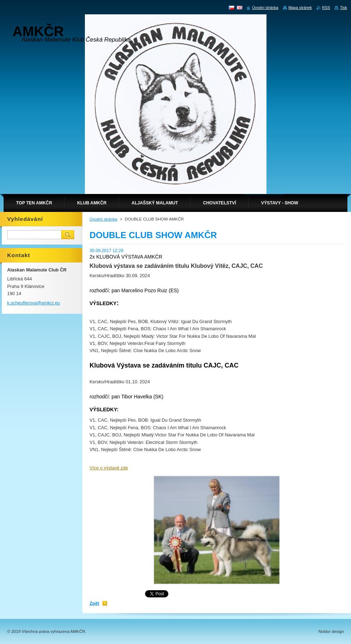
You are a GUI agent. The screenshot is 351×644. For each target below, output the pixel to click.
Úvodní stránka (103, 219)
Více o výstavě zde (109, 468)
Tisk (343, 8)
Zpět (94, 603)
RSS (326, 8)
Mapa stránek (300, 8)
